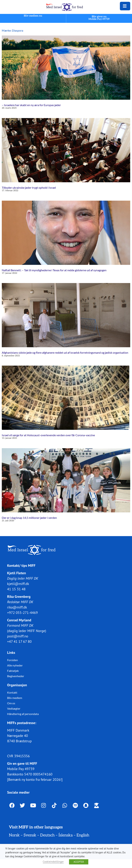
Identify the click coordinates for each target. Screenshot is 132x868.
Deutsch (47, 835)
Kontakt (12, 692)
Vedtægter (14, 708)
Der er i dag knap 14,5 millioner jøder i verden (29, 518)
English (83, 835)
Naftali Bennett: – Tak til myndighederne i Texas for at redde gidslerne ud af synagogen (54, 270)
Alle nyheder (15, 665)
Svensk (30, 835)
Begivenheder (16, 676)
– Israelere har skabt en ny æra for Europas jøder (31, 105)
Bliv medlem (15, 698)
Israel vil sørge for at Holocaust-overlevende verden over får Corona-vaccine (48, 435)
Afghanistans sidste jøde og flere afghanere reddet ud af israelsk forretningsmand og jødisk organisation (65, 352)
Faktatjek (13, 671)
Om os (11, 703)
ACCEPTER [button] (79, 862)
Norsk (14, 835)
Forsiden (12, 660)
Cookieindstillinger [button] (53, 862)
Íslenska (66, 835)
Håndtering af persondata (23, 714)
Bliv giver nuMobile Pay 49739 (99, 18)
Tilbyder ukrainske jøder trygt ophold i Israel (29, 188)
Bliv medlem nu (33, 16)
